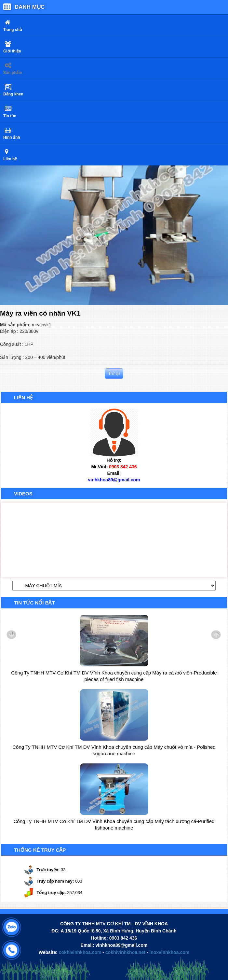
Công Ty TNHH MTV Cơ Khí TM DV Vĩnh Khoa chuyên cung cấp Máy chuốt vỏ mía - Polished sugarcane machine (114, 750)
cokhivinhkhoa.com (80, 952)
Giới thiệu (12, 51)
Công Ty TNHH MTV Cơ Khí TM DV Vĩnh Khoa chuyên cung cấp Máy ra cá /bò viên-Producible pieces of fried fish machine (114, 676)
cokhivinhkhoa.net (125, 952)
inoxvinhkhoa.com (169, 952)
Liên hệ (10, 159)
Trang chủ (13, 30)
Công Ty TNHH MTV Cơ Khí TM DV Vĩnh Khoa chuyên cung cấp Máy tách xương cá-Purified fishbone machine (114, 824)
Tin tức (10, 116)
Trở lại (114, 374)
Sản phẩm (13, 73)
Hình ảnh (12, 137)
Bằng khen (13, 94)
